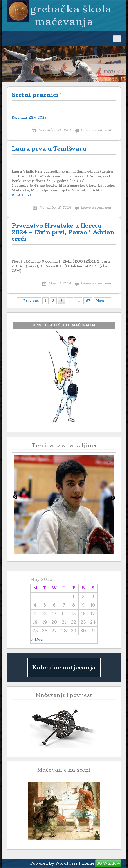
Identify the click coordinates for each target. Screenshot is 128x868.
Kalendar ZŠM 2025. (30, 118)
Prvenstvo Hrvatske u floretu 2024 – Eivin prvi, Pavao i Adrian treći (63, 232)
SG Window (108, 863)
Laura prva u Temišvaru (49, 149)
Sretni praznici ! (37, 95)
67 (88, 301)
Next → (102, 301)
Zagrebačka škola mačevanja (64, 15)
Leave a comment (96, 130)
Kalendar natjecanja (64, 667)
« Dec (37, 639)
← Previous (29, 301)
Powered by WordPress (54, 863)
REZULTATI (22, 195)
